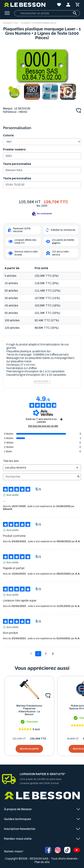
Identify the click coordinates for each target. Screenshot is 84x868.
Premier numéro (14, 150)
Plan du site (42, 862)
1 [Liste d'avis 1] (38, 654)
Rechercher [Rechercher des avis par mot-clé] (40, 477)
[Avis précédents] (31, 653)
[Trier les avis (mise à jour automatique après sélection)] (42, 468)
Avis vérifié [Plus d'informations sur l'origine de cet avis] (12, 495)
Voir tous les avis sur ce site (43, 426)
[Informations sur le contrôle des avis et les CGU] (61, 419)
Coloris (8, 135)
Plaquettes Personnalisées (39, 23)
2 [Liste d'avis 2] (46, 654)
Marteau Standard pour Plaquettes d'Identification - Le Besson (29, 710)
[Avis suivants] (53, 654)
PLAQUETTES (10, 23)
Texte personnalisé (17, 164)
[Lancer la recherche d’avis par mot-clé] (78, 477)
